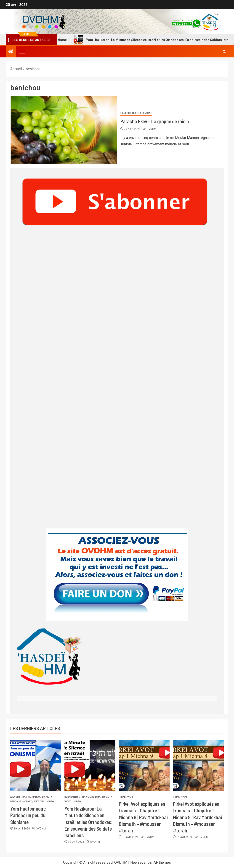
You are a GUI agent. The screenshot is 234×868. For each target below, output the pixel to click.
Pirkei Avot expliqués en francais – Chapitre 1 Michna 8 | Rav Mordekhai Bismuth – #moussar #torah (197, 817)
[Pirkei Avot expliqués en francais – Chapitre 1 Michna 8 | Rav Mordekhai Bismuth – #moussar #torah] (198, 766)
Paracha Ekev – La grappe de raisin (155, 121)
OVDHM (151, 129)
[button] (22, 52)
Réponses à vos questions (27, 802)
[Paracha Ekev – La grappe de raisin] (64, 130)
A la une (15, 797)
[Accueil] (11, 52)
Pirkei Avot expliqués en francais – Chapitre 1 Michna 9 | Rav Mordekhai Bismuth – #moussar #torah (143, 817)
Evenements (72, 797)
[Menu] (22, 52)
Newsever (138, 862)
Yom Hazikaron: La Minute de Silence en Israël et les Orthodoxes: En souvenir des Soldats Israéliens (88, 822)
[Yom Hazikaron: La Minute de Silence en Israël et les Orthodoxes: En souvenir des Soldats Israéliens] (90, 766)
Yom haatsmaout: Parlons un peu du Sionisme (28, 815)
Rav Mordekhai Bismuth (37, 797)
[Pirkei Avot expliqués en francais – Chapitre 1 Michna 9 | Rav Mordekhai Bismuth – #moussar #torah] (144, 766)
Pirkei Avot (126, 797)
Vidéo (50, 802)
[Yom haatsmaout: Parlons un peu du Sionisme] (36, 766)
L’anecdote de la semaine (136, 113)
